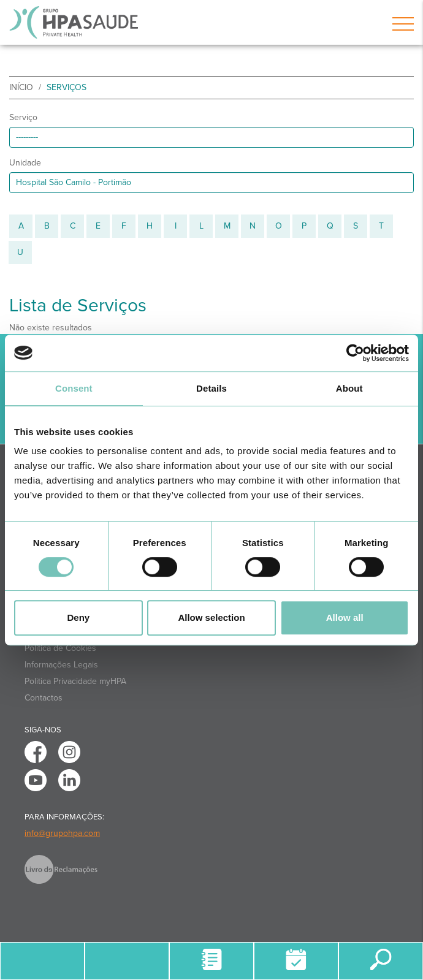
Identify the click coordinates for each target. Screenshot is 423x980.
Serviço (23, 117)
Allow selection (211, 617)
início (21, 87)
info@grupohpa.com (62, 833)
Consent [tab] (74, 388)
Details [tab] (211, 388)
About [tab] (349, 388)
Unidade (25, 163)
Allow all (345, 617)
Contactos (44, 698)
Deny (78, 617)
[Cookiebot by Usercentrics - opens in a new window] (355, 353)
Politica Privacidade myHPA (75, 681)
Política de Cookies (60, 648)
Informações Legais (61, 665)
